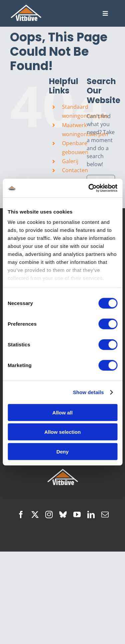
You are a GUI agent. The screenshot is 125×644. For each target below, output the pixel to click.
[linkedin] (91, 515)
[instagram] (49, 515)
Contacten (75, 170)
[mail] (105, 515)
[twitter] (35, 515)
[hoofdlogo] (26, 7)
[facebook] (21, 515)
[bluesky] (63, 515)
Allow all (62, 412)
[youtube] (77, 515)
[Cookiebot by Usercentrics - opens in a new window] (89, 188)
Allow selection (62, 432)
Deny (62, 451)
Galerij (70, 161)
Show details (88, 392)
